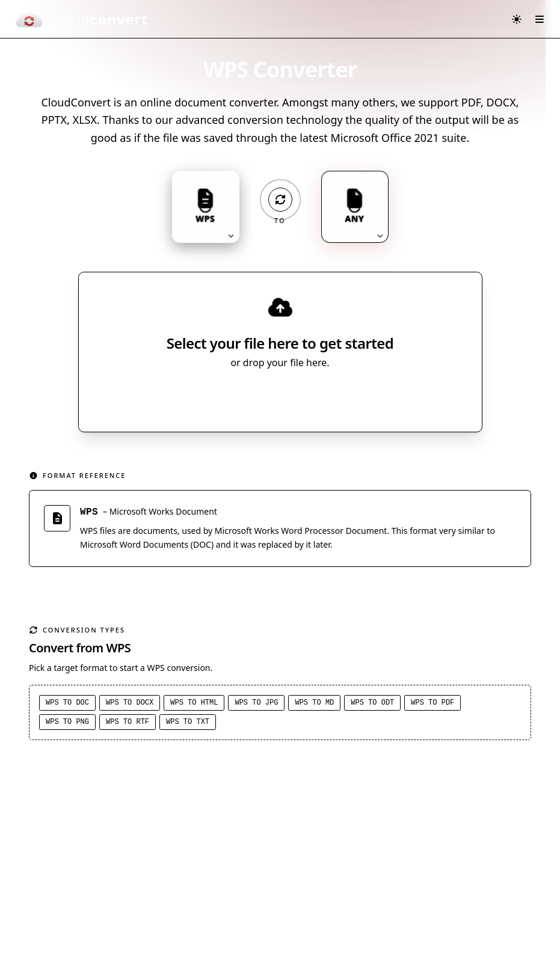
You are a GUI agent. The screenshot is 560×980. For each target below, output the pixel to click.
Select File (268, 397)
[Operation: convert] (280, 200)
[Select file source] (320, 397)
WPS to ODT (372, 705)
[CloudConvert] (81, 19)
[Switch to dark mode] (517, 19)
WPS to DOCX (130, 705)
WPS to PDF (432, 705)
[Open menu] (540, 19)
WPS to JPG (256, 705)
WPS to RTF (128, 724)
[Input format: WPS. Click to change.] (206, 207)
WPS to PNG (67, 724)
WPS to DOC (67, 705)
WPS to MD (314, 705)
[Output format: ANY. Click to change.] (355, 207)
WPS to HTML (194, 705)
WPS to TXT (188, 724)
